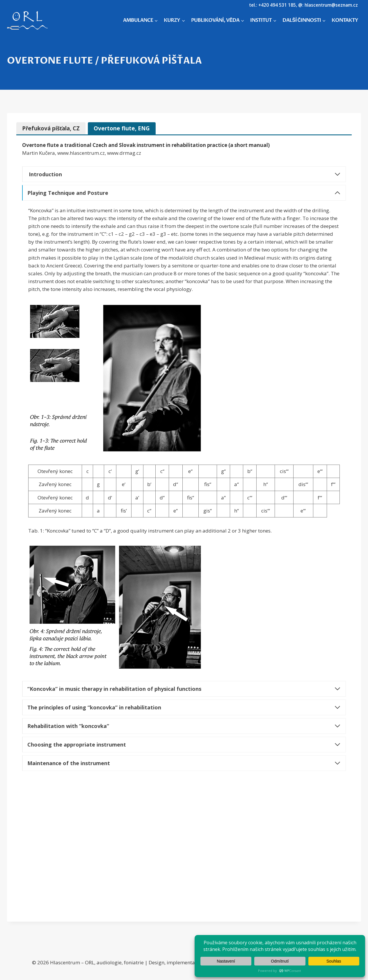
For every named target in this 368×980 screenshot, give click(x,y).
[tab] (51, 128)
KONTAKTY (345, 20)
